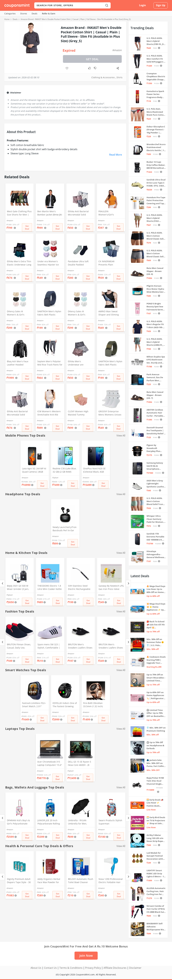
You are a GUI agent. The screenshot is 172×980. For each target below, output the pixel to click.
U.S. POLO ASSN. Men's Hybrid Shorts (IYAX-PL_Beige (155, 218)
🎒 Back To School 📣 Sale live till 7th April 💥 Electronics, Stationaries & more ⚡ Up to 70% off (156, 625)
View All (121, 436)
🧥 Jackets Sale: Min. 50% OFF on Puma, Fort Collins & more (156, 763)
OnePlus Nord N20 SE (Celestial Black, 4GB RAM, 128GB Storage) (94, 470)
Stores (24, 14)
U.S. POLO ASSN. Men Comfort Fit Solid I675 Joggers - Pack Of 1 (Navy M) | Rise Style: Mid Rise (156, 59)
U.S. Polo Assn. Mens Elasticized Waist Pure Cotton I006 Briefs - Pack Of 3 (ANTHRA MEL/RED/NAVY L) (156, 112)
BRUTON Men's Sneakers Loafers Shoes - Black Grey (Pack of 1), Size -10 (80, 646)
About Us (36, 968)
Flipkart (55, 478)
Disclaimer (135, 968)
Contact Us (50, 968)
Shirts (119, 77)
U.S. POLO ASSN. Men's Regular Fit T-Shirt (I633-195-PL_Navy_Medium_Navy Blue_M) (156, 324)
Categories (10, 14)
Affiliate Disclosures (115, 968)
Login (143, 5)
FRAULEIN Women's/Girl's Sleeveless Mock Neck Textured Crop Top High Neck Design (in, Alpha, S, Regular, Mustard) (111, 213)
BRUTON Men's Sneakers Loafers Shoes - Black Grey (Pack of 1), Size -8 (111, 646)
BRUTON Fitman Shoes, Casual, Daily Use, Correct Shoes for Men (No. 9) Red (19, 646)
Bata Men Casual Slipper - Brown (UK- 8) (155, 271)
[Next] (128, 583)
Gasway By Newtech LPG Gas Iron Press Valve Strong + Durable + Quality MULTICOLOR (111, 588)
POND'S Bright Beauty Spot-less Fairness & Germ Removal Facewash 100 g (156, 307)
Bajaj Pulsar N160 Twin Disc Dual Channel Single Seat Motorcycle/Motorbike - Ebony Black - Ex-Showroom (156, 781)
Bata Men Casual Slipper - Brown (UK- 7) (155, 395)
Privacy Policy (93, 968)
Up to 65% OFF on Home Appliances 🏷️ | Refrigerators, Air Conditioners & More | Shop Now (156, 695)
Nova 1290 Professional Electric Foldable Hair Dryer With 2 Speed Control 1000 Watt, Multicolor (111, 881)
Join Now (86, 956)
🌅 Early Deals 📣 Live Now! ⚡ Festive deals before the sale (155, 803)
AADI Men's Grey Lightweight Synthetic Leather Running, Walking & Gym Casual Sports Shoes (156, 484)
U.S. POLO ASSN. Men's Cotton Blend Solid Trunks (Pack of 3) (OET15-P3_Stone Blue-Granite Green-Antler (156, 501)
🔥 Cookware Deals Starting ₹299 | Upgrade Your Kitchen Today (156, 660)
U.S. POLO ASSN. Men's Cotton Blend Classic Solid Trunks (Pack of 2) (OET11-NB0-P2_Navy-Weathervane (156, 254)
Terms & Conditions (71, 968)
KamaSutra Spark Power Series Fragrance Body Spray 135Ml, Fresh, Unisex (156, 94)
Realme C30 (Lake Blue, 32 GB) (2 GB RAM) (64, 470)
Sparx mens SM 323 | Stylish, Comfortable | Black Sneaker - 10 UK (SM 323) (49, 646)
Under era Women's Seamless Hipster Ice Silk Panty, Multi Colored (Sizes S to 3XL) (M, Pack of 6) (50, 263)
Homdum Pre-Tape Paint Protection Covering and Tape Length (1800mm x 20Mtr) (156, 201)
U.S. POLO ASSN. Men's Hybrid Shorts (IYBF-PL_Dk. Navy (156, 41)
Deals (34, 14)
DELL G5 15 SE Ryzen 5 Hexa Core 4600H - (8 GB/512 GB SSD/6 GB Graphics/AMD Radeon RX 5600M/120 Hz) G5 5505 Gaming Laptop (80, 764)
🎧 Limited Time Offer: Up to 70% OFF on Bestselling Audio (156, 713)
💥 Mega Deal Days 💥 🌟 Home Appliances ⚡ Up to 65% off (156, 607)
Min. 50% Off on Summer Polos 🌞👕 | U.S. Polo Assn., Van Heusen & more (156, 642)
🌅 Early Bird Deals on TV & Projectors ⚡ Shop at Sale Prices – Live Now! (156, 820)
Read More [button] (116, 155)
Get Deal (92, 59)
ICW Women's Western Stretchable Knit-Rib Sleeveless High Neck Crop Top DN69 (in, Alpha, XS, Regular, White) (49, 413)
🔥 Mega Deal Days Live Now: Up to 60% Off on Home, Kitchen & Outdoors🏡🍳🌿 (156, 589)
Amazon (117, 50)
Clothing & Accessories (103, 77)
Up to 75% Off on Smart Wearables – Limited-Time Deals (156, 678)
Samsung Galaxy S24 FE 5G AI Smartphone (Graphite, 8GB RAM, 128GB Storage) (155, 466)
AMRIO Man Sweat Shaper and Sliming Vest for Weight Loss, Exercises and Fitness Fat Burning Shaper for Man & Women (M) (110, 313)
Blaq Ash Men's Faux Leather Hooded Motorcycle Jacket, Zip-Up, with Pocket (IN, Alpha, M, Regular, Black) (18, 363)
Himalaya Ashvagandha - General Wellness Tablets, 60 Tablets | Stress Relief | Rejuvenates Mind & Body (156, 554)
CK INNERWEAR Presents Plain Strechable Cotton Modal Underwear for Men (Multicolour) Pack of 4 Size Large (110, 263)
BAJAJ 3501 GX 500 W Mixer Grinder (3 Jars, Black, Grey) (18, 588)
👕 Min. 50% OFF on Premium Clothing (156, 729)
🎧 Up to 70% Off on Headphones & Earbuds (155, 745)
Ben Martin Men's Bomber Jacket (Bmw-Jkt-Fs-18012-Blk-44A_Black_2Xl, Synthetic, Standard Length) (50, 213)
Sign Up (161, 5)
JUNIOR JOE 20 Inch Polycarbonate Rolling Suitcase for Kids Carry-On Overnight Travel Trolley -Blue (50, 822)
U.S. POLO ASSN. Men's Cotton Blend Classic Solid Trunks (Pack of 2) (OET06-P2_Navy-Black (156, 236)
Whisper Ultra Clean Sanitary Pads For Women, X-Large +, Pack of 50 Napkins (155, 519)
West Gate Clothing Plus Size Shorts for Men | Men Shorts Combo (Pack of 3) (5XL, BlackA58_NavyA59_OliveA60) (19, 213)
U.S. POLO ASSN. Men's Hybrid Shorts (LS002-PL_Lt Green (156, 342)
